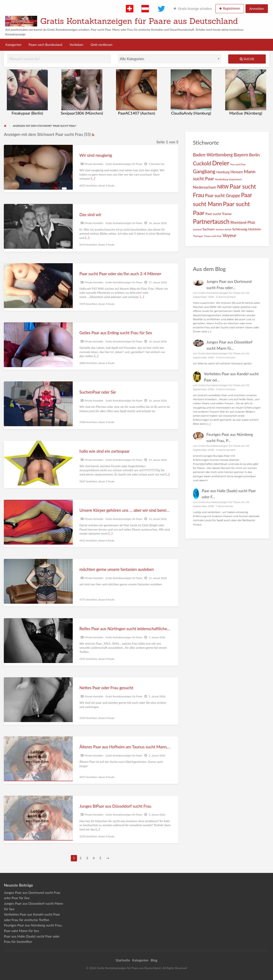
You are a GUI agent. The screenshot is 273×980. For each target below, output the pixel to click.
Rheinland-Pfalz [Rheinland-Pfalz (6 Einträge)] (243, 222)
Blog (154, 960)
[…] (93, 178)
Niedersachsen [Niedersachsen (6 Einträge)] (205, 187)
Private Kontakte (94, 164)
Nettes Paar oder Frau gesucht (106, 688)
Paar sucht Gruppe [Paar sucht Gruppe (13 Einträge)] (223, 195)
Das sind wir (90, 214)
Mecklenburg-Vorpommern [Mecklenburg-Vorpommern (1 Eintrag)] (228, 179)
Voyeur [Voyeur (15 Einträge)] (229, 235)
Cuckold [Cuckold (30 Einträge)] (202, 163)
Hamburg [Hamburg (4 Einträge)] (223, 172)
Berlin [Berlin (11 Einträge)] (254, 155)
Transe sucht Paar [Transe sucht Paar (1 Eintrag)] (213, 236)
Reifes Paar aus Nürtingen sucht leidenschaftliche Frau (128, 629)
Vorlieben (76, 45)
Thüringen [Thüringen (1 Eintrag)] (198, 236)
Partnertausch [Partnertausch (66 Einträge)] (211, 221)
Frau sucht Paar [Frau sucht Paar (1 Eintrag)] (238, 164)
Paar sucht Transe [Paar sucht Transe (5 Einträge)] (219, 214)
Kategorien (13, 45)
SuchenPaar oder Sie (98, 392)
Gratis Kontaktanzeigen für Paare (124, 164)
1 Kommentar (225, 506)
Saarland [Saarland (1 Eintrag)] (197, 229)
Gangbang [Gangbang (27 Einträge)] (204, 171)
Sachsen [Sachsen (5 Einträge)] (209, 229)
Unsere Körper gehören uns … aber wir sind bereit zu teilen (132, 510)
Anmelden (257, 9)
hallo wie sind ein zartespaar (105, 451)
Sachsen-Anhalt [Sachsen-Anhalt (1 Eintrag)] (223, 229)
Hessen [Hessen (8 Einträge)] (237, 172)
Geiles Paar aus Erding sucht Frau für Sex (116, 333)
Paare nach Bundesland (45, 45)
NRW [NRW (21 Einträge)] (223, 187)
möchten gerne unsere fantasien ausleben (117, 569)
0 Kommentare (226, 297)
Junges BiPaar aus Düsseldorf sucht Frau (115, 806)
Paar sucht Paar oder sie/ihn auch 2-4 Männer (120, 274)
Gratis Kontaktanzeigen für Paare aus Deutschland (139, 21)
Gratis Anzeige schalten (193, 9)
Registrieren (231, 8)
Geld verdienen (102, 45)
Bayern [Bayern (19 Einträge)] (241, 155)
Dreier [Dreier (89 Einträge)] (221, 163)
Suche (247, 59)
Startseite (123, 960)
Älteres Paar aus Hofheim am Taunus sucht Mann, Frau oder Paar (137, 747)
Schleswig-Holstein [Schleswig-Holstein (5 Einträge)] (247, 229)
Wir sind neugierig (96, 155)
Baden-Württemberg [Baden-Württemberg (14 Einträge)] (213, 155)
